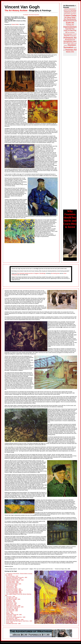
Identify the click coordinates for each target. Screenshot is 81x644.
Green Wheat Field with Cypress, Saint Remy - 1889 (19, 621)
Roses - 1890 (9, 622)
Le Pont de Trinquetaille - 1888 (14, 592)
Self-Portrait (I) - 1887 (11, 586)
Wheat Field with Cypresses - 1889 (15, 620)
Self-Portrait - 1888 (11, 602)
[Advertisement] (70, 81)
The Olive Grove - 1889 (12, 611)
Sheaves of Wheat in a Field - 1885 (15, 580)
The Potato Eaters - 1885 (12, 583)
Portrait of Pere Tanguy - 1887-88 (14, 590)
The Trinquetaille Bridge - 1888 (14, 593)
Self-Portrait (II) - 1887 (12, 588)
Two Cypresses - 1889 (12, 618)
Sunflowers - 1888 (11, 600)
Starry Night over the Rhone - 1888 (15, 607)
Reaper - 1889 (10, 613)
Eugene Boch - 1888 (11, 604)
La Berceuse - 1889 (11, 616)
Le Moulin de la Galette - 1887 (14, 589)
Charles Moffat (15, 24)
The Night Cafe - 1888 (12, 598)
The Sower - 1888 (11, 597)
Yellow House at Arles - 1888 (13, 606)
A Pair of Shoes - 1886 (12, 585)
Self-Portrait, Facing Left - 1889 (14, 615)
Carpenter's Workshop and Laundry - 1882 (17, 577)
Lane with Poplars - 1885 (12, 581)
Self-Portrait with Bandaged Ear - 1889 (16, 617)
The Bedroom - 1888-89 (12, 608)
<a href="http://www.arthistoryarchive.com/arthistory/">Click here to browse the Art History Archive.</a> (70, 30)
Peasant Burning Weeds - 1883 (14, 579)
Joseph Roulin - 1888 (11, 603)
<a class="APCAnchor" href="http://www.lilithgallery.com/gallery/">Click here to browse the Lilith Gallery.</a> (41, 633)
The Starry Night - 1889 (12, 609)
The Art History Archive (16, 10)
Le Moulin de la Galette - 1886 (14, 584)
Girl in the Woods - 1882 (12, 576)
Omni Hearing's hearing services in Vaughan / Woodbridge (31, 273)
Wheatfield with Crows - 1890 (13, 624)
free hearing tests (55, 273)
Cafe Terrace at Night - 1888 (13, 599)
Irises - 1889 (9, 612)
